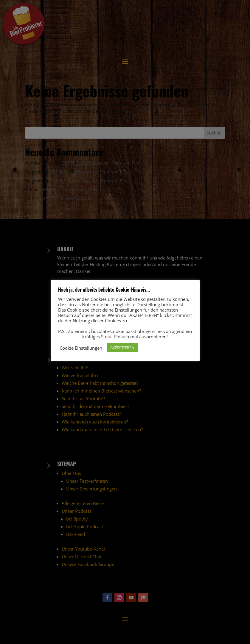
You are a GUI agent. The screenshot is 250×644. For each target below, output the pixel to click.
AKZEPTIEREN (122, 348)
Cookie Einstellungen (81, 348)
